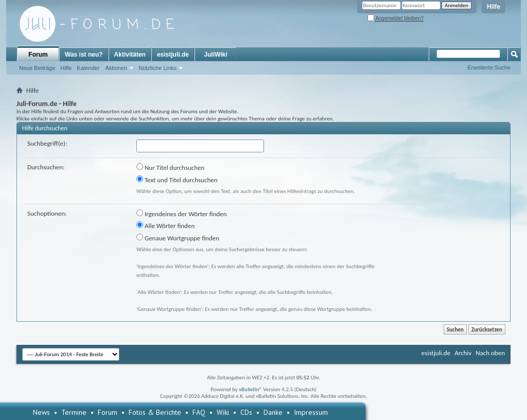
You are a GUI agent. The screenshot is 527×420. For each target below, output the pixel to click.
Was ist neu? (84, 55)
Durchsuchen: (46, 167)
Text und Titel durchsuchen (177, 180)
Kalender (88, 68)
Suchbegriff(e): (47, 143)
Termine (74, 412)
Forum (38, 55)
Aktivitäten (130, 55)
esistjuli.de (173, 55)
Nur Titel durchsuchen (170, 167)
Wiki (223, 412)
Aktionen (116, 68)
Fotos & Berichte (155, 412)
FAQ (199, 412)
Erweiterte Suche (489, 67)
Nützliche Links (157, 68)
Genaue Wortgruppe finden (178, 238)
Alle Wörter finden (165, 225)
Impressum (311, 412)
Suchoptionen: (47, 213)
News (41, 412)
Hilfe (494, 7)
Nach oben (490, 353)
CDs (246, 412)
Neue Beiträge (37, 68)
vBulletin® (250, 389)
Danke (273, 412)
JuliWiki (215, 55)
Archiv (463, 353)
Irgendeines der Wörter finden (182, 214)
